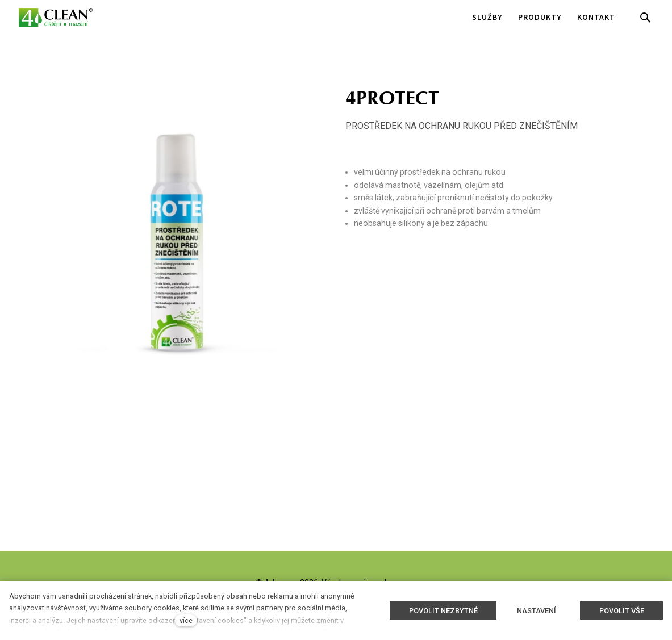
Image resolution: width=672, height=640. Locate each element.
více (186, 620)
